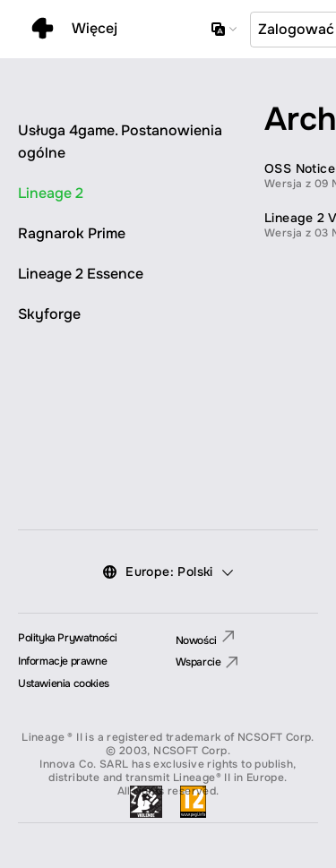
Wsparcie (207, 663)
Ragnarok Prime (72, 233)
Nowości (205, 640)
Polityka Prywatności (68, 638)
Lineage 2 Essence (81, 274)
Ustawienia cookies (64, 683)
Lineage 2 (51, 193)
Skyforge (49, 314)
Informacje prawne (62, 661)
